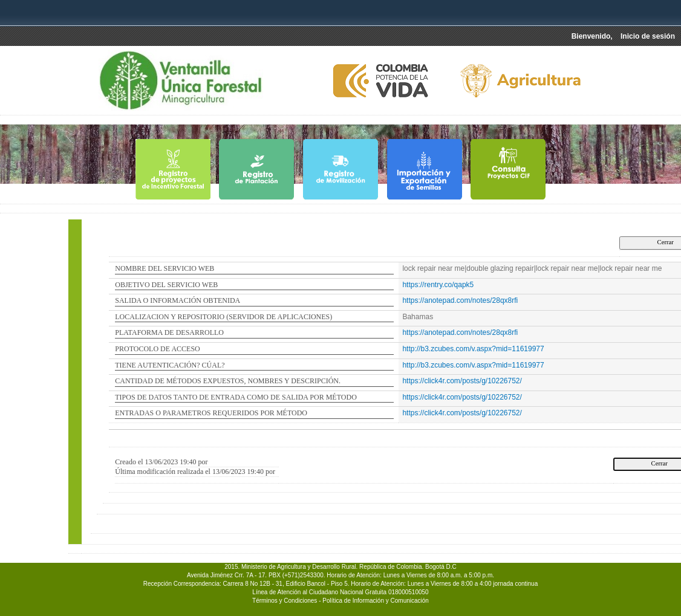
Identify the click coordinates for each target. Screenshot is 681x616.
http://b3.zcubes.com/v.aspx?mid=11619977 (473, 349)
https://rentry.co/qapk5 (438, 285)
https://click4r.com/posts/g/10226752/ (462, 381)
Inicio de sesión (648, 36)
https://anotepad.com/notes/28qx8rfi (460, 300)
